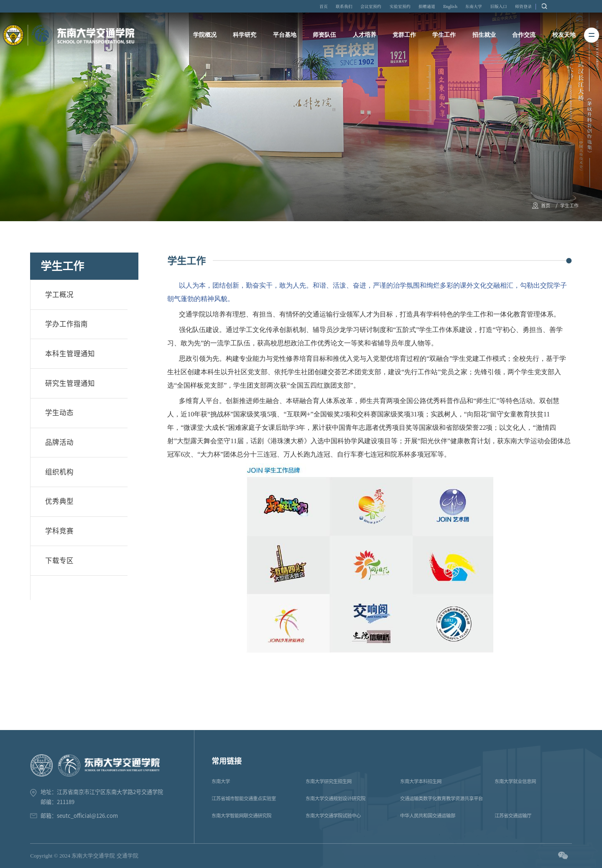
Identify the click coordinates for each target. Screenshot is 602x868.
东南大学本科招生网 (421, 781)
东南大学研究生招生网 (329, 781)
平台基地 (286, 37)
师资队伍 (325, 37)
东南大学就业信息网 (515, 781)
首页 (339, 8)
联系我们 (363, 8)
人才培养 (365, 37)
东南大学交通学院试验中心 (333, 816)
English (483, 8)
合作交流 (523, 37)
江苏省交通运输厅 (513, 816)
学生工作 (444, 37)
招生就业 (483, 37)
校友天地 (562, 37)
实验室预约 (426, 8)
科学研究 (246, 37)
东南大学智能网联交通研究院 (241, 816)
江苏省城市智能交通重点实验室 (244, 798)
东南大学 (511, 8)
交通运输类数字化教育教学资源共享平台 (441, 798)
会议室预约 (393, 8)
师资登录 (567, 8)
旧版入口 (539, 8)
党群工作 (404, 37)
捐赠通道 (456, 8)
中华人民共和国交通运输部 (428, 816)
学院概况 (207, 37)
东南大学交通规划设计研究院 (335, 798)
